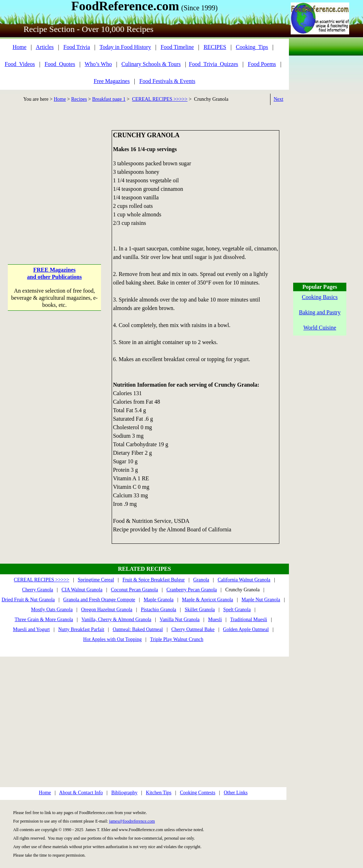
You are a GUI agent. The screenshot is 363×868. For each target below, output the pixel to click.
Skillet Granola (200, 610)
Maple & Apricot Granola (207, 600)
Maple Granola (158, 600)
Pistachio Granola (158, 610)
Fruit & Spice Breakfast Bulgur (153, 580)
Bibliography (124, 793)
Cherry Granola (37, 590)
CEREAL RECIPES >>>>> (160, 99)
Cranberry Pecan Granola (191, 590)
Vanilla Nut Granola (180, 620)
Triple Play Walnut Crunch (177, 639)
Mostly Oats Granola (52, 610)
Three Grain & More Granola (44, 620)
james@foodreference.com (132, 821)
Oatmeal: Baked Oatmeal (138, 629)
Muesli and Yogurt (32, 629)
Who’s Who (98, 64)
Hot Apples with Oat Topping (113, 639)
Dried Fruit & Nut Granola (28, 600)
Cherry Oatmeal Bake (193, 629)
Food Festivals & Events (167, 81)
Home (19, 47)
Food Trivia (77, 47)
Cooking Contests (197, 793)
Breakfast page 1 (109, 99)
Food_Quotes (60, 64)
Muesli (215, 620)
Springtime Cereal (96, 580)
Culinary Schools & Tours (151, 64)
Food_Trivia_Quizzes (214, 64)
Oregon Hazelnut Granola (107, 610)
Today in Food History (125, 47)
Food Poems (262, 64)
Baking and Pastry (320, 312)
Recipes (79, 99)
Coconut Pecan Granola (135, 590)
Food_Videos (20, 64)
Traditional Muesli (248, 620)
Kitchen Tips (159, 793)
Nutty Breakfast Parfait (81, 629)
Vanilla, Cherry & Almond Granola (116, 620)
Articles (45, 47)
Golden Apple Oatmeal (246, 629)
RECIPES (215, 47)
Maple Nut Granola (261, 600)
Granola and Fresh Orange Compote (99, 600)
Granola (201, 580)
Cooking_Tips (252, 47)
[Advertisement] (54, 175)
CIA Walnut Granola (82, 590)
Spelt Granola (237, 610)
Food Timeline (177, 47)
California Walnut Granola (244, 580)
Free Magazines (112, 81)
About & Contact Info (81, 793)
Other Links (236, 793)
